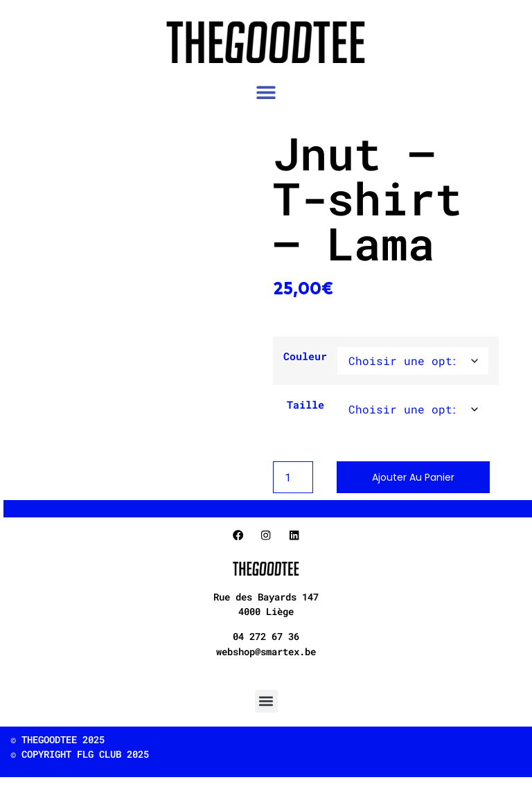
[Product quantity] (293, 477)
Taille (305, 405)
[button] (266, 92)
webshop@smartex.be (266, 651)
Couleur (305, 356)
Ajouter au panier (413, 477)
